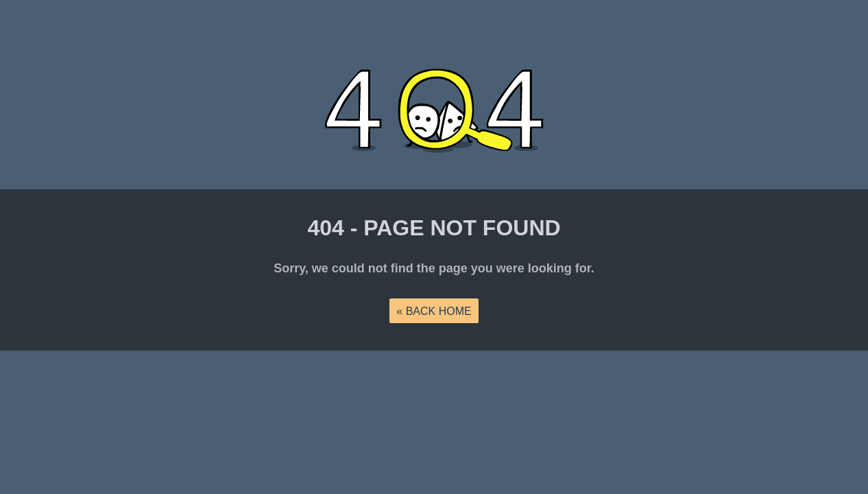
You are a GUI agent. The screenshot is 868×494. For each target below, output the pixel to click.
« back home (434, 311)
